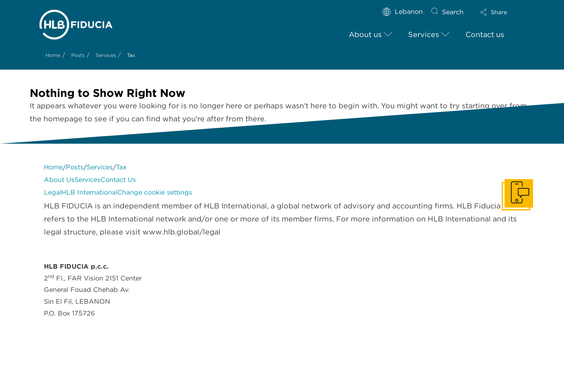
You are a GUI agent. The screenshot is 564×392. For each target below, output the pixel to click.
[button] (501, 12)
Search (453, 12)
